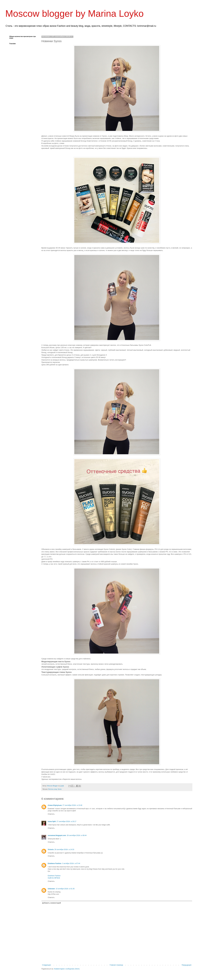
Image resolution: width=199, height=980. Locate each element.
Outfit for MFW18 (54, 878)
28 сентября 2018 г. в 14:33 (64, 850)
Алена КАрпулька (55, 805)
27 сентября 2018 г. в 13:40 (72, 805)
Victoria (51, 850)
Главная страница (116, 965)
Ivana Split (52, 821)
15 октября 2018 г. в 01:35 (65, 889)
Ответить (51, 814)
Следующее (46, 965)
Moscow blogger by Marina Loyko (74, 14)
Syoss (60, 789)
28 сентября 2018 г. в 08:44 (77, 835)
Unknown (51, 889)
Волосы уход (53, 789)
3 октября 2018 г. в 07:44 (71, 863)
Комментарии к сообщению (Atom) (67, 969)
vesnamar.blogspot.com (57, 835)
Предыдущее (187, 965)
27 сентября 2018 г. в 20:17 (66, 821)
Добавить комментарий (52, 903)
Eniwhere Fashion (55, 863)
